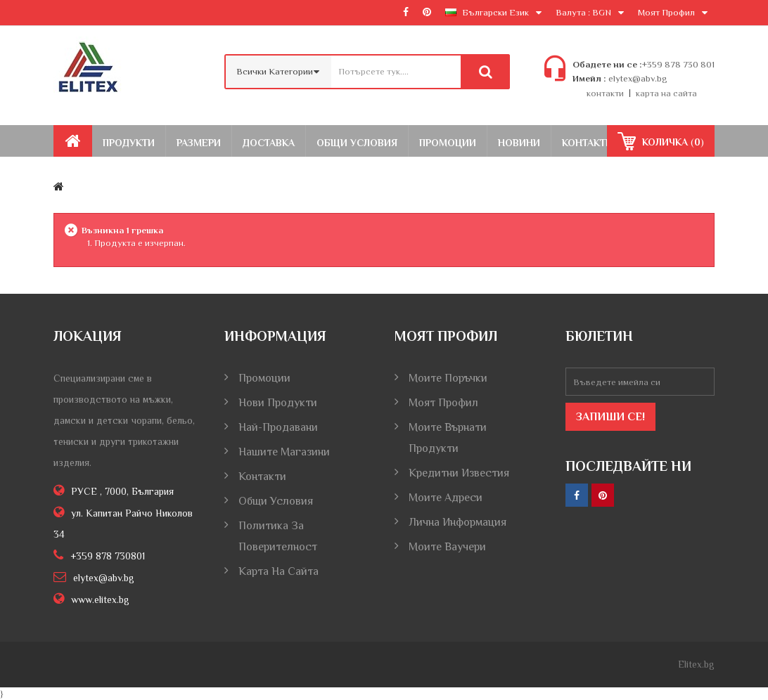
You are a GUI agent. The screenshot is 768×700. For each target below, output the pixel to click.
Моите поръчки (448, 378)
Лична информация (457, 522)
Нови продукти (278, 403)
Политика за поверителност (278, 536)
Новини (519, 143)
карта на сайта (666, 93)
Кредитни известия (459, 473)
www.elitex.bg (100, 599)
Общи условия (276, 501)
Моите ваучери (447, 547)
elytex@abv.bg (637, 78)
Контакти (587, 143)
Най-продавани (278, 427)
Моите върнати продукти (448, 438)
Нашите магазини (284, 452)
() (672, 142)
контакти (605, 93)
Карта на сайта (279, 571)
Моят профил (443, 403)
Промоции (448, 143)
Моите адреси (446, 498)
